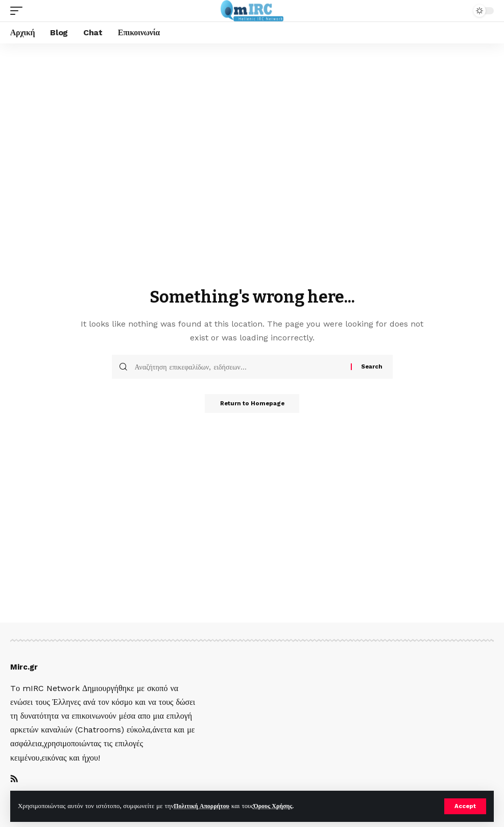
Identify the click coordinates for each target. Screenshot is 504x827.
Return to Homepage (252, 404)
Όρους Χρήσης (279, 806)
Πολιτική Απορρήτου (203, 806)
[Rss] (14, 780)
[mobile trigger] (19, 11)
